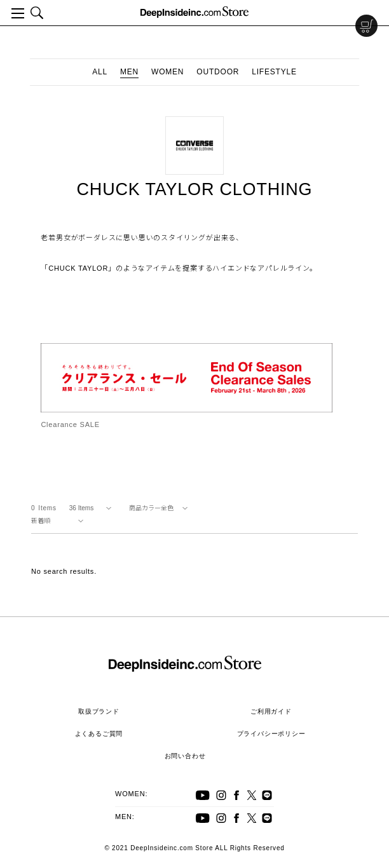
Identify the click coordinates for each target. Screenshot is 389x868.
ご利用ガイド (271, 711)
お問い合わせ (185, 756)
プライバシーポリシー (271, 734)
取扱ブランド (99, 711)
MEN (129, 72)
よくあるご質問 (99, 734)
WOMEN (167, 72)
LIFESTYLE (274, 72)
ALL (100, 72)
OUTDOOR (218, 72)
